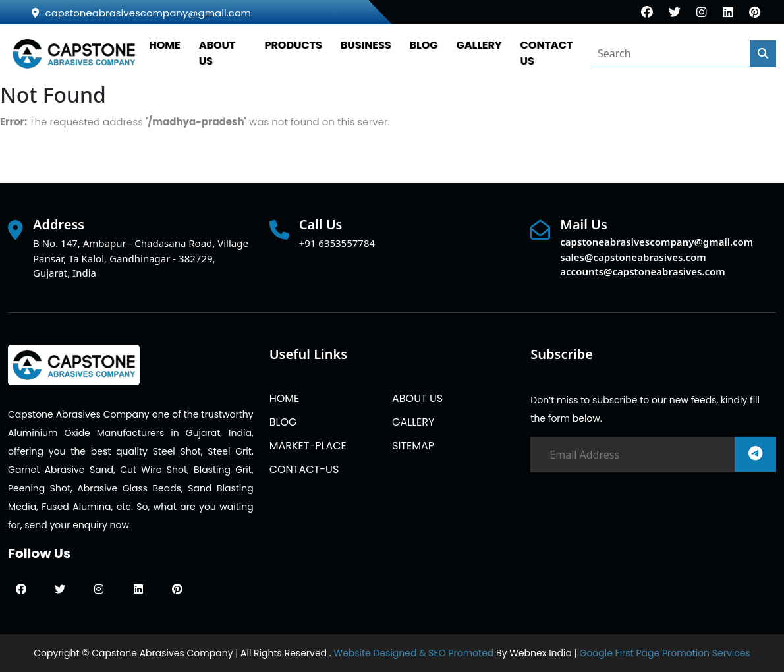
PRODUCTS (293, 45)
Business (366, 45)
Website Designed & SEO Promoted (413, 653)
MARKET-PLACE (308, 446)
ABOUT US (417, 398)
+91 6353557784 (337, 243)
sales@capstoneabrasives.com (633, 257)
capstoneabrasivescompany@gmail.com (141, 13)
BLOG (424, 45)
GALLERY (479, 45)
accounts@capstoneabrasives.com (642, 271)
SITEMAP (413, 446)
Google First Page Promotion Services (664, 653)
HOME (165, 45)
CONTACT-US (304, 469)
